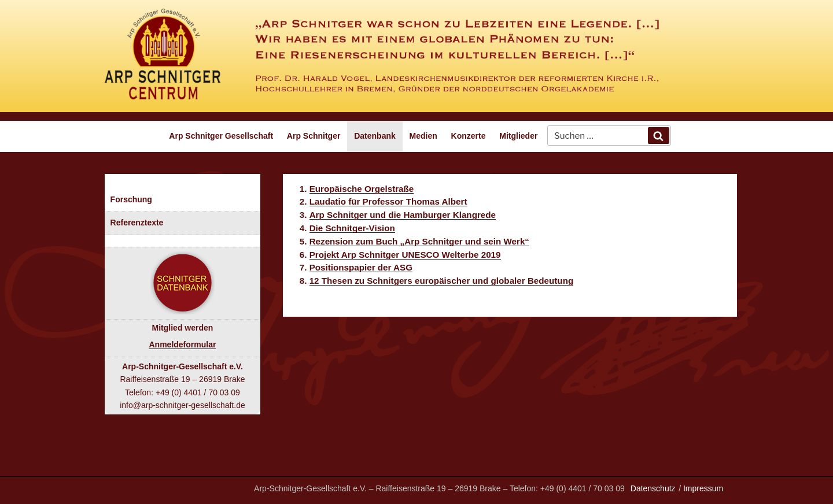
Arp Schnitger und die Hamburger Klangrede (403, 215)
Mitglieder (518, 136)
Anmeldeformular (182, 344)
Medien (423, 136)
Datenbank (375, 136)
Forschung (131, 199)
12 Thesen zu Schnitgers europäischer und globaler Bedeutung (442, 281)
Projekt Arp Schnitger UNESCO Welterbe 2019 (405, 255)
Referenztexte (137, 223)
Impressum (703, 488)
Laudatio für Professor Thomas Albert (388, 201)
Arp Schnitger (314, 136)
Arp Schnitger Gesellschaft (221, 136)
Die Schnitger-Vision (352, 228)
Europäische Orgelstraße (362, 189)
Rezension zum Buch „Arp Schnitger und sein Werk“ (419, 241)
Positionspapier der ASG (361, 267)
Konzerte (469, 136)
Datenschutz (653, 488)
